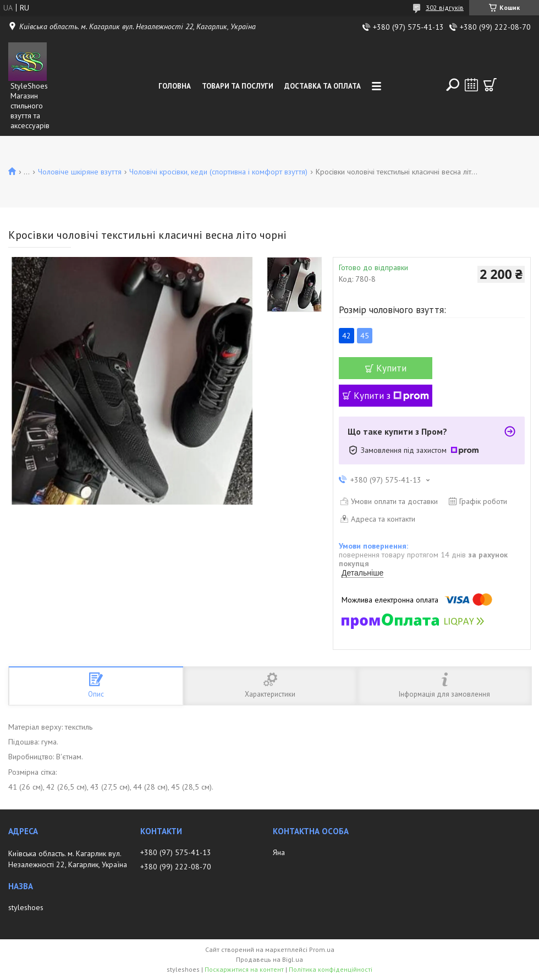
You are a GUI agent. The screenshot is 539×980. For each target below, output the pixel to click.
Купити (391, 368)
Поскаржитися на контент (244, 969)
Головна (175, 86)
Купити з (391, 396)
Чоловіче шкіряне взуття (80, 172)
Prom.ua (322, 949)
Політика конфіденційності (331, 969)
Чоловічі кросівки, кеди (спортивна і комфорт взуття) (218, 172)
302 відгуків (445, 7)
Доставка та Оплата (323, 86)
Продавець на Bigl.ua (269, 959)
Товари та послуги (238, 86)
